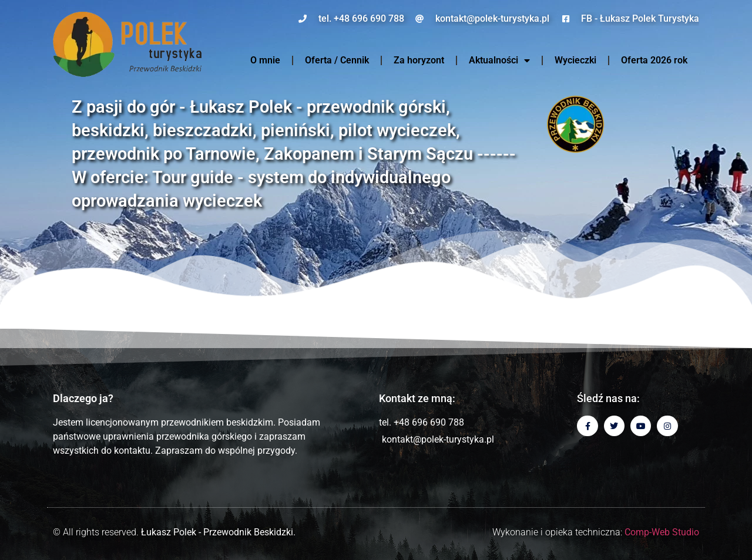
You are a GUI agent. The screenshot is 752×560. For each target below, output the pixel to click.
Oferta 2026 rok (654, 60)
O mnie (265, 60)
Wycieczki (575, 60)
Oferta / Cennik (337, 60)
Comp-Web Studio (662, 532)
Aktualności (499, 60)
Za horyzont (419, 60)
